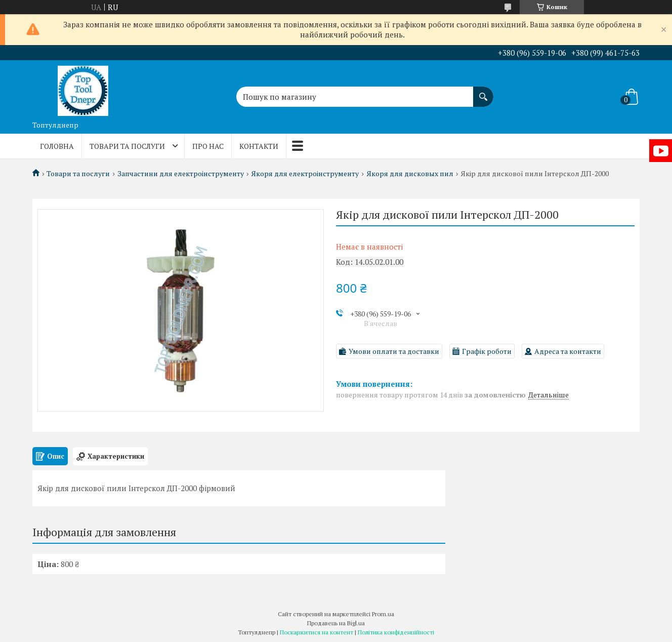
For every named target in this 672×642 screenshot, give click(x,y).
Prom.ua (383, 614)
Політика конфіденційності (396, 632)
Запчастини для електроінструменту (181, 174)
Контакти (259, 146)
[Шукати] (483, 92)
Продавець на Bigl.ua (336, 623)
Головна (57, 146)
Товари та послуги (127, 146)
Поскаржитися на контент (317, 632)
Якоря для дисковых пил (410, 174)
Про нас (208, 146)
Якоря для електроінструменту (305, 174)
